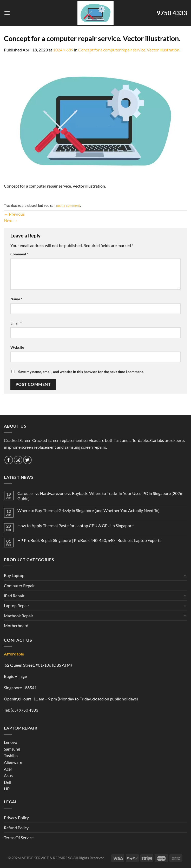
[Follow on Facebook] (9, 460)
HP (7, 789)
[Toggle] (185, 575)
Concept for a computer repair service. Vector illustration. (129, 50)
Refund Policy (16, 828)
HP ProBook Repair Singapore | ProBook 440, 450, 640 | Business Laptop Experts (89, 540)
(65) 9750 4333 (24, 710)
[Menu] (7, 13)
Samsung (12, 749)
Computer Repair (19, 585)
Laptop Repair (17, 605)
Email (16, 323)
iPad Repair (14, 596)
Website (17, 347)
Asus (8, 775)
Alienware (13, 762)
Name (16, 299)
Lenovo (11, 742)
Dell (8, 782)
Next (11, 220)
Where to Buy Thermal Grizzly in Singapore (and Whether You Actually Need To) (88, 510)
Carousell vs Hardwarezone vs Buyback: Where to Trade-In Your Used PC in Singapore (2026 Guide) (100, 496)
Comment (19, 254)
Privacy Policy (16, 817)
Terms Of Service (19, 837)
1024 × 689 (63, 50)
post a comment (68, 206)
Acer (8, 769)
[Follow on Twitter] (27, 460)
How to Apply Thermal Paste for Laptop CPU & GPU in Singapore (75, 525)
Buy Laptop (14, 575)
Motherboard (16, 625)
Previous (14, 214)
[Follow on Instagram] (18, 460)
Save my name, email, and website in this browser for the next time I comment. (81, 372)
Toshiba (11, 755)
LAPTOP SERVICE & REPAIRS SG (46, 858)
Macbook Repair (19, 616)
